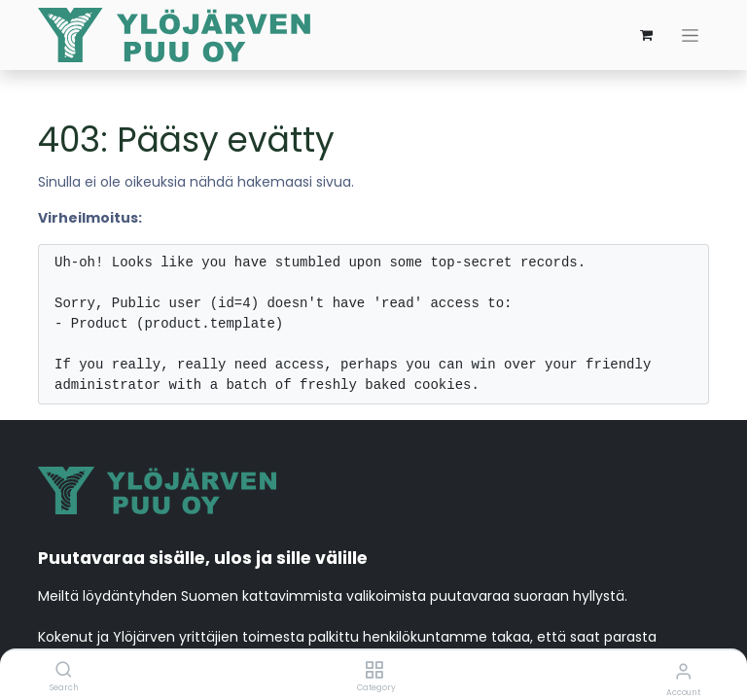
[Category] (374, 671)
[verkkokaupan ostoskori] (646, 35)
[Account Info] (683, 671)
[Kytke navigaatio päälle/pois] (690, 35)
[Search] (64, 671)
